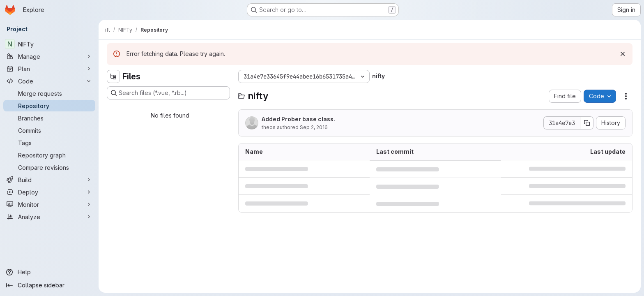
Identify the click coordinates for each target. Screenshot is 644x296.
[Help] (49, 272)
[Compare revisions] (49, 167)
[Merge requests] (49, 93)
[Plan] (49, 69)
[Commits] (49, 130)
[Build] (49, 180)
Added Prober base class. (298, 119)
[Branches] (49, 118)
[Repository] (49, 106)
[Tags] (49, 143)
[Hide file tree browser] (113, 76)
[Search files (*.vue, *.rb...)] (168, 93)
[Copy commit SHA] (587, 123)
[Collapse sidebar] (49, 285)
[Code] (49, 81)
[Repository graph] (49, 155)
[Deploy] (49, 192)
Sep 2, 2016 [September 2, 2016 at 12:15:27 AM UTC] (314, 127)
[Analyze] (49, 217)
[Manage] (49, 56)
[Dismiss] (623, 54)
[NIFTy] (49, 44)
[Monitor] (49, 204)
